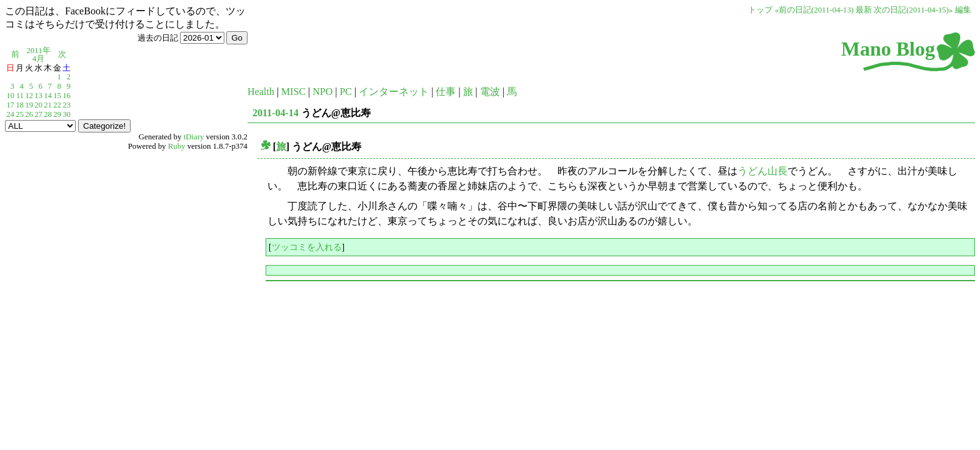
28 (48, 114)
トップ (760, 10)
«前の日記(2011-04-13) (814, 10)
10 (10, 96)
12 (29, 96)
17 (10, 105)
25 (20, 114)
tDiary (194, 137)
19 (29, 105)
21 (48, 105)
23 (67, 105)
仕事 (446, 92)
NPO (322, 92)
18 (20, 105)
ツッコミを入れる (307, 247)
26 (29, 114)
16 (67, 96)
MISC (293, 92)
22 (57, 105)
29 (57, 114)
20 (38, 105)
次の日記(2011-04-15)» (913, 10)
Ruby (177, 146)
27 (38, 114)
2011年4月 (38, 55)
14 (48, 96)
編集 (963, 10)
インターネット (394, 92)
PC (346, 92)
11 (20, 96)
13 (38, 96)
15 (57, 96)
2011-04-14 (276, 113)
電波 (490, 92)
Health (261, 92)
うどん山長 (762, 171)
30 (67, 114)
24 (10, 114)
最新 (864, 10)
